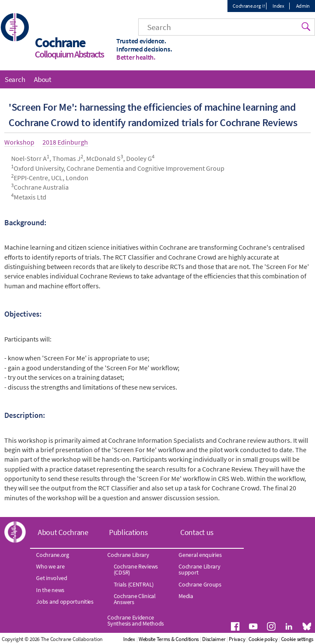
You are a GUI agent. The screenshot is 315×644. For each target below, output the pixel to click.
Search (15, 79)
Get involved (51, 578)
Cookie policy (263, 639)
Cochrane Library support (199, 569)
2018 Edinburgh (65, 142)
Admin (303, 6)
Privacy (237, 639)
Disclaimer (214, 639)
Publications (128, 532)
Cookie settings (297, 639)
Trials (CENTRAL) (134, 584)
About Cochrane (63, 532)
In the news (50, 590)
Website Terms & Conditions (169, 639)
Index (278, 6)
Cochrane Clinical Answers (135, 599)
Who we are (50, 566)
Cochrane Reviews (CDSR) (136, 569)
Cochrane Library (128, 555)
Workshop (19, 142)
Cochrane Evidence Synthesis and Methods (136, 620)
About (43, 79)
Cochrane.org (247, 6)
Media (186, 596)
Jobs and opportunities (65, 602)
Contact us (197, 532)
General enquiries (200, 555)
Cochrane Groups (200, 584)
